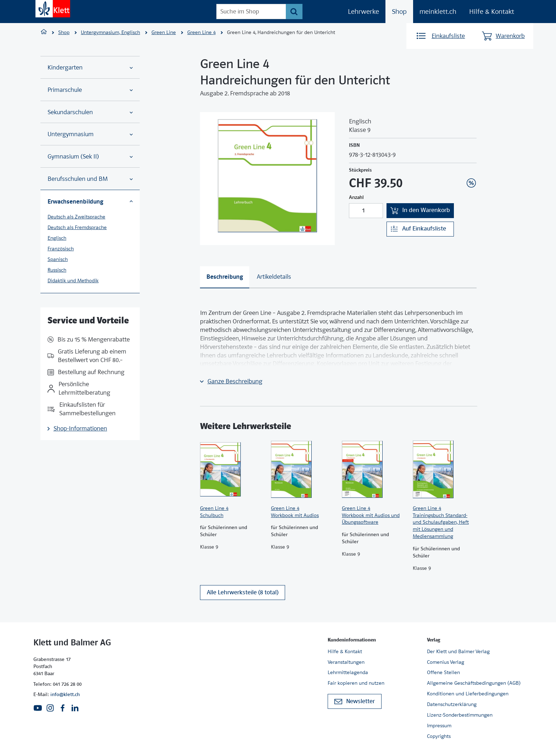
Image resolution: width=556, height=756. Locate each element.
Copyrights (439, 736)
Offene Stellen (443, 672)
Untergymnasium (90, 134)
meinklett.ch (438, 12)
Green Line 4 (201, 32)
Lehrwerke (363, 12)
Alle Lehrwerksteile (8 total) (243, 593)
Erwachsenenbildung (90, 201)
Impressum (439, 726)
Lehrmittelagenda (348, 672)
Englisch (57, 238)
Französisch (61, 249)
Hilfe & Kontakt (492, 12)
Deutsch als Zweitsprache (76, 217)
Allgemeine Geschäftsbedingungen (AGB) (474, 683)
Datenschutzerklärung (452, 704)
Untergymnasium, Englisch (110, 32)
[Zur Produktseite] (232, 469)
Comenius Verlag (446, 662)
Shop (399, 12)
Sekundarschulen (90, 112)
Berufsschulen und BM (90, 179)
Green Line (164, 32)
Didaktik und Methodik (73, 280)
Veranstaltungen (346, 662)
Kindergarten (90, 68)
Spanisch (58, 259)
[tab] (225, 277)
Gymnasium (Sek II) (90, 157)
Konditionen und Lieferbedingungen (468, 694)
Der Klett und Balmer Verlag (458, 651)
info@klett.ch (65, 694)
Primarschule (90, 90)
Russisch (57, 270)
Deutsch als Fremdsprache (77, 227)
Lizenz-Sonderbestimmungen (460, 715)
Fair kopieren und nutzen (356, 683)
